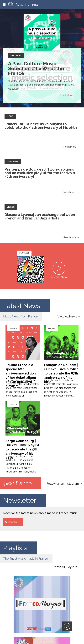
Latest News (22, 306)
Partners (16, 55)
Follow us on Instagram (63, 483)
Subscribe (11, 522)
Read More (66, 95)
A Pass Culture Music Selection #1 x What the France (36, 68)
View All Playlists (66, 567)
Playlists (15, 548)
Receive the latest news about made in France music (40, 513)
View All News (67, 316)
